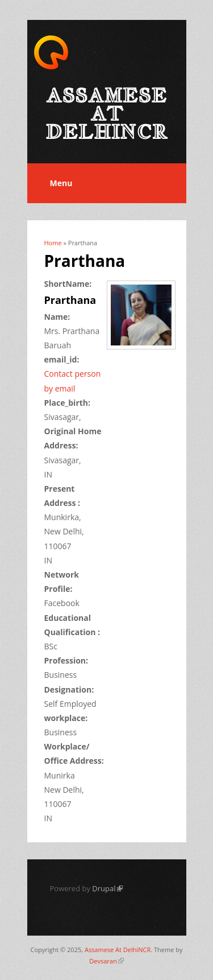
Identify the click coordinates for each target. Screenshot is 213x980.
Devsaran (106, 961)
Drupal (107, 888)
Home (53, 243)
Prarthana (70, 300)
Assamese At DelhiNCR (118, 950)
